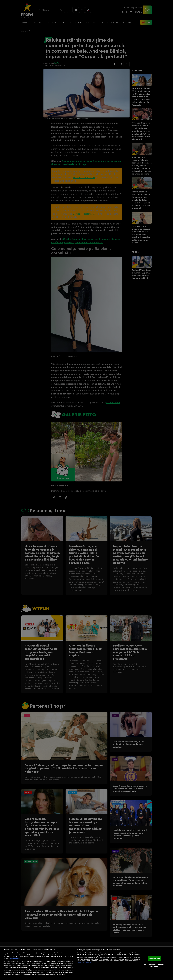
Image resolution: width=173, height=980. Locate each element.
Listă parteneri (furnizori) (84, 963)
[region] (86, 963)
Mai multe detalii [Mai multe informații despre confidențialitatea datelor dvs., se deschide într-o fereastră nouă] (15, 958)
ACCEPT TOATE (155, 959)
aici (55, 969)
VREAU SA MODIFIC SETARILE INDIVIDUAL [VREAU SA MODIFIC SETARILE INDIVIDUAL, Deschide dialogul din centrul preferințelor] (154, 965)
